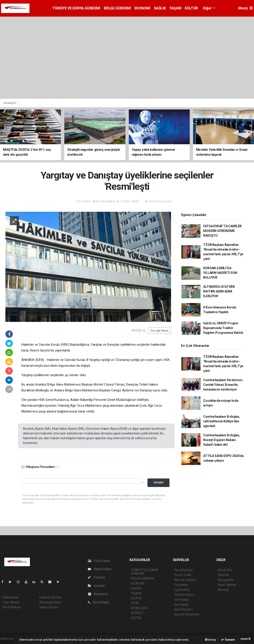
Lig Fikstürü (182, 590)
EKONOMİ (142, 8)
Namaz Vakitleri (185, 580)
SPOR (135, 603)
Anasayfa (10, 103)
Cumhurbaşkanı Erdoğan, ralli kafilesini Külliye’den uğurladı (222, 421)
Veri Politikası (11, 607)
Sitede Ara (225, 570)
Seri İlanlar (182, 605)
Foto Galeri (99, 561)
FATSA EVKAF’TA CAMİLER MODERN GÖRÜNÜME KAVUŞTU (222, 231)
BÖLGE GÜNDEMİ (117, 8)
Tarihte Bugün (184, 595)
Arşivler (97, 586)
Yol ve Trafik (183, 575)
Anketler (224, 575)
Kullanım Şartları (50, 597)
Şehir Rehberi (183, 609)
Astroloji (223, 590)
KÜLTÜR (191, 8)
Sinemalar (181, 600)
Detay (211, 640)
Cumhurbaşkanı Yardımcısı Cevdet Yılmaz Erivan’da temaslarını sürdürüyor (223, 385)
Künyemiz (98, 594)
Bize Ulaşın (99, 602)
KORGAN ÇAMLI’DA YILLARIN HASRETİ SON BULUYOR (220, 273)
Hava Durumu (184, 570)
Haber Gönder (49, 607)
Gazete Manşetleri (187, 614)
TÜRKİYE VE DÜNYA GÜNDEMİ (76, 8)
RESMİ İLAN (139, 608)
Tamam (228, 640)
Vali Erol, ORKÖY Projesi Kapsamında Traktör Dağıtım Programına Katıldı (223, 328)
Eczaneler (181, 585)
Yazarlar (97, 577)
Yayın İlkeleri (11, 602)
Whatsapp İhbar (50, 602)
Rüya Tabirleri (227, 585)
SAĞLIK (160, 8)
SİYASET (137, 613)
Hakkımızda (10, 597)
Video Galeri (100, 569)
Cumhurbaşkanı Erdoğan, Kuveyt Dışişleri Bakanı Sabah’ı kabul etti (222, 440)
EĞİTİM (136, 618)
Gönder (159, 482)
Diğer (208, 8)
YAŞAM (175, 8)
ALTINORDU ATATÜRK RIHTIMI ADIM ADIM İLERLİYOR (219, 291)
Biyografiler (226, 580)
